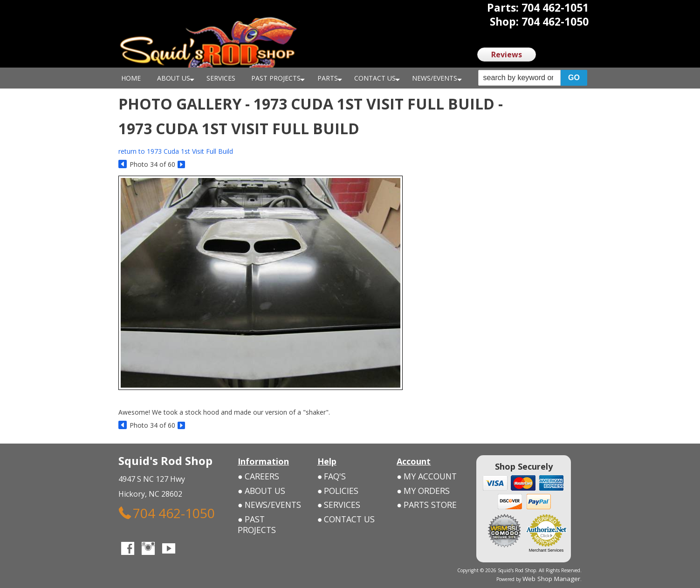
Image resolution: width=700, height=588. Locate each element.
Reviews (507, 55)
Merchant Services (546, 550)
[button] (533, 78)
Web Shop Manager (559, 577)
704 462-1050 (146, 510)
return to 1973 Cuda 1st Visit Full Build (176, 151)
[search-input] (519, 78)
